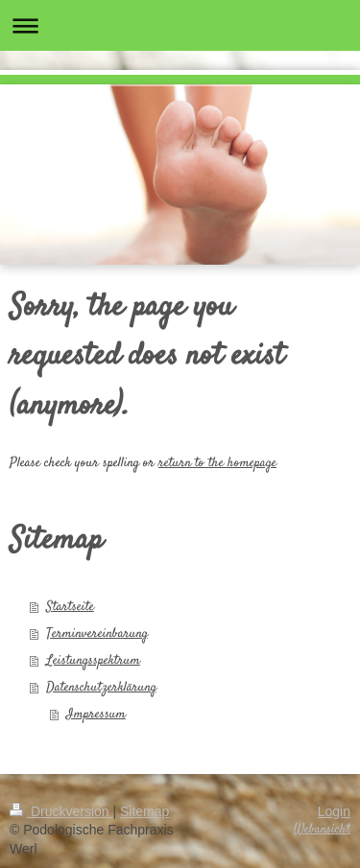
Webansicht (322, 830)
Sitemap (144, 811)
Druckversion (61, 811)
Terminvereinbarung (97, 634)
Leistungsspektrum (93, 661)
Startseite (70, 607)
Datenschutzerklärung (101, 688)
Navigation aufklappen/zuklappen (180, 25)
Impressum (96, 715)
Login (334, 811)
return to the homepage (217, 463)
